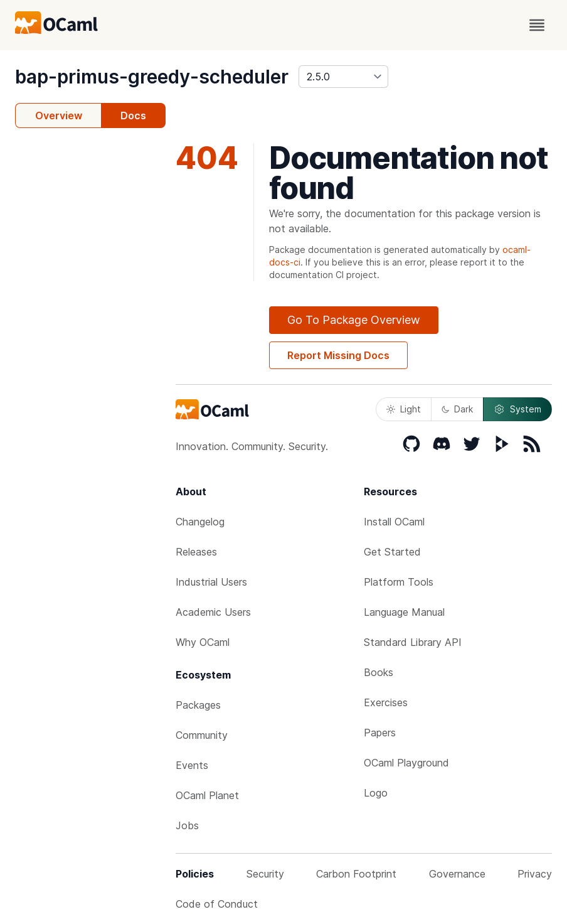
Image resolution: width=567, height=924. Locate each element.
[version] (343, 77)
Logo (376, 793)
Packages (198, 705)
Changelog (200, 522)
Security (265, 874)
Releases (196, 552)
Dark (457, 409)
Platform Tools (399, 582)
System (517, 409)
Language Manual (404, 612)
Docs (133, 115)
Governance (457, 874)
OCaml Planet (207, 795)
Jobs (187, 825)
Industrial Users (211, 582)
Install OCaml (394, 522)
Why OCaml (203, 642)
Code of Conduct (217, 904)
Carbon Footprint (356, 874)
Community (202, 735)
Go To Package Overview (354, 320)
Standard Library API (413, 642)
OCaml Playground (406, 763)
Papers (380, 733)
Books (379, 672)
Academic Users (213, 612)
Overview (59, 115)
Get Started (392, 552)
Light (404, 409)
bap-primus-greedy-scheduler (152, 77)
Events (192, 765)
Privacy (535, 874)
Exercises (386, 702)
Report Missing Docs (338, 355)
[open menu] (537, 25)
